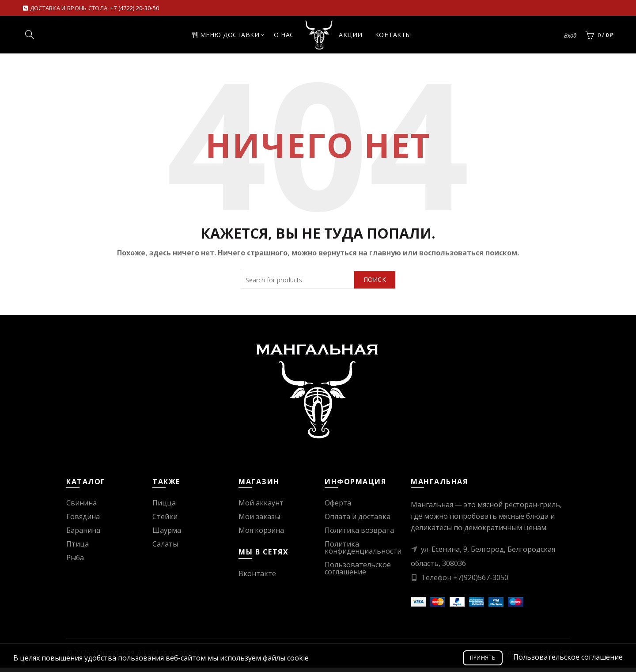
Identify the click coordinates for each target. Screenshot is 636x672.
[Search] (30, 37)
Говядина (83, 521)
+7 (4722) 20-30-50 (135, 8)
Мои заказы (259, 521)
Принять (483, 658)
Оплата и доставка (358, 521)
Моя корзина (261, 535)
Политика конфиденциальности (363, 552)
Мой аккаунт (261, 507)
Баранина (83, 535)
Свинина (81, 507)
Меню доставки (218, 37)
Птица (78, 548)
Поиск (375, 284)
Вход (570, 38)
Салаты (165, 548)
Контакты (401, 37)
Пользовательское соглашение (358, 573)
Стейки (165, 521)
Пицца (164, 507)
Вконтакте (257, 578)
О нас (276, 37)
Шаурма (167, 535)
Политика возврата (359, 535)
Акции (358, 37)
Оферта (338, 507)
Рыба (75, 562)
